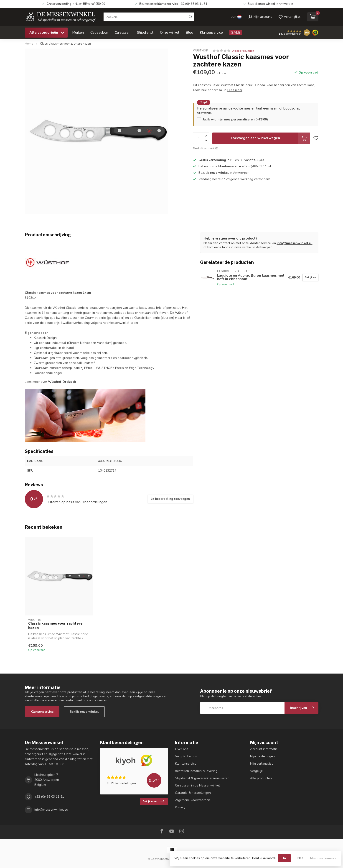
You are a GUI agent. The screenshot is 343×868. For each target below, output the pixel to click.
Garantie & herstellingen (193, 793)
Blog (189, 32)
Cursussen (123, 32)
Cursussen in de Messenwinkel (197, 785)
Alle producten (261, 778)
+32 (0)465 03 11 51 (49, 797)
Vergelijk (256, 771)
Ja (284, 858)
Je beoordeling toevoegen (170, 499)
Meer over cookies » (323, 858)
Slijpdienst (145, 32)
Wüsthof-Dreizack (62, 382)
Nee (300, 858)
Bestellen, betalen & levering (196, 771)
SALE (236, 32)
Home (29, 44)
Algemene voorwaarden (193, 800)
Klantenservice (211, 32)
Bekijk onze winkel (84, 712)
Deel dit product (205, 148)
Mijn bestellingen (262, 756)
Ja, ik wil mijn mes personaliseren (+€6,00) (235, 119)
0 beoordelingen (243, 51)
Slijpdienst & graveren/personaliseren (202, 778)
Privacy (180, 807)
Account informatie (264, 749)
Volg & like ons (186, 756)
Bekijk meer (153, 801)
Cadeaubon (99, 32)
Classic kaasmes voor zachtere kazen (65, 44)
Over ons (182, 749)
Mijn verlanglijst (261, 764)
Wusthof (200, 51)
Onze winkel (170, 32)
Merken (78, 32)
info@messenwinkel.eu (295, 243)
